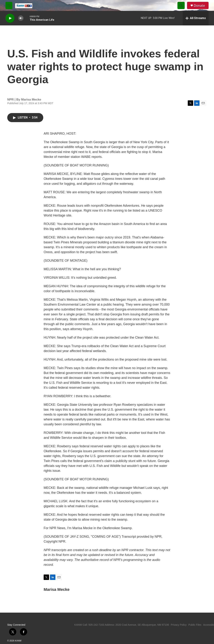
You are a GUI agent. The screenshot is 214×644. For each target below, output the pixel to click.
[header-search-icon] (181, 5)
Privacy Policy (179, 625)
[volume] (21, 18)
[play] (10, 18)
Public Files (195, 625)
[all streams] (196, 18)
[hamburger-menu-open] (9, 5)
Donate (199, 6)
